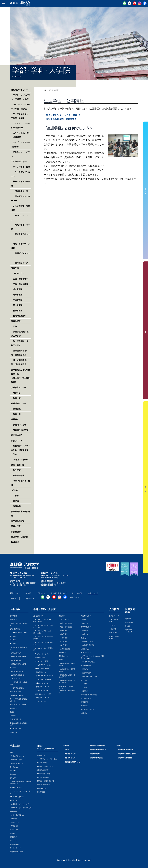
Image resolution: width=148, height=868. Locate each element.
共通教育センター (19, 387)
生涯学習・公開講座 (20, 537)
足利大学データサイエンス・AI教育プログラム (21, 450)
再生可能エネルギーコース (44, 676)
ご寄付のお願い (146, 487)
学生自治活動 (14, 844)
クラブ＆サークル (16, 848)
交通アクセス (14, 593)
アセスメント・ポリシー (42, 654)
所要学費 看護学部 (17, 763)
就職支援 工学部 (42, 763)
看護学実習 (16, 321)
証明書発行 (14, 826)
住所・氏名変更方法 (17, 815)
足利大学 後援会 (95, 754)
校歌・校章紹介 (15, 629)
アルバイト (13, 841)
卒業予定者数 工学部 (43, 774)
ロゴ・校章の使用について (18, 632)
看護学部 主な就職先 (43, 785)
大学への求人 (41, 755)
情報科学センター (70, 754)
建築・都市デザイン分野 (42, 694)
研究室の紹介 (17, 435)
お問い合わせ (41, 593)
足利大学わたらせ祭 (16, 852)
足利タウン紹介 (77, 593)
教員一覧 (16, 398)
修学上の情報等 (16, 653)
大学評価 (13, 667)
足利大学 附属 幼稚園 (125, 758)
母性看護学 (17, 305)
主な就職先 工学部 (43, 770)
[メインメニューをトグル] (3, 3)
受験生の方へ (30, 599)
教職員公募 (13, 732)
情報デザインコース (41, 687)
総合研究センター (70, 758)
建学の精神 (13, 616)
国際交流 (128, 619)
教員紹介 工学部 (19, 425)
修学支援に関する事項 (18, 656)
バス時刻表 (28, 593)
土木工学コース (20, 263)
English (128, 626)
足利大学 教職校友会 (96, 758)
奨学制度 (13, 778)
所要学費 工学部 (16, 760)
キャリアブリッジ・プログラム (47, 759)
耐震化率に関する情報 (18, 664)
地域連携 (15, 542)
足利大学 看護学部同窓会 (98, 749)
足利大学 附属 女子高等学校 (127, 754)
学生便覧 (16, 470)
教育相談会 (16, 532)
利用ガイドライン (76, 597)
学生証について (15, 767)
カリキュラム (18, 273)
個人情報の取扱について (59, 593)
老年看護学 (17, 295)
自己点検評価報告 (16, 671)
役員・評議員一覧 (16, 719)
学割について (15, 822)
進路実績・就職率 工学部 (45, 766)
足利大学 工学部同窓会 (97, 745)
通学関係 (13, 774)
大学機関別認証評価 (17, 675)
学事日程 (13, 771)
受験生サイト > (114, 616)
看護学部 (15, 268)
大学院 (15, 501)
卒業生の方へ (15, 599)
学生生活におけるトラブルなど (21, 808)
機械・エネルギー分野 (41, 668)
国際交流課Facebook (129, 631)
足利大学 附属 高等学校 (125, 749)
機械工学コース (20, 191)
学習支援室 (16, 526)
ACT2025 (13, 640)
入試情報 (114, 609)
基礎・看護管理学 (20, 279)
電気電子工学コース (41, 690)
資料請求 (146, 330)
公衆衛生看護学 (19, 316)
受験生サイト (146, 190)
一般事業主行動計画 (17, 688)
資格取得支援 (41, 792)
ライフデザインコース (42, 665)
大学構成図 (13, 708)
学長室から (13, 636)
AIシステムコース (41, 683)
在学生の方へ (93, 593)
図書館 (67, 749)
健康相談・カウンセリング (19, 804)
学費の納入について (17, 756)
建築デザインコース (41, 698)
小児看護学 (17, 300)
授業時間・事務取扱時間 (89, 695)
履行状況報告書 (16, 660)
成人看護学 (17, 289)
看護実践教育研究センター (73, 762)
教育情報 (13, 643)
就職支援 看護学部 (43, 777)
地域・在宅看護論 (20, 284)
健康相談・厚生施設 (17, 695)
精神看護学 (17, 311)
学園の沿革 (13, 619)
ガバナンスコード (16, 729)
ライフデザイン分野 (21, 167)
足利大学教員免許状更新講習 (60, 119)
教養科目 (16, 393)
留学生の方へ (129, 622)
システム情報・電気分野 (42, 679)
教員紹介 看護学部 (20, 430)
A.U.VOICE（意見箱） (17, 797)
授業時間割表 (18, 475)
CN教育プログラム (20, 460)
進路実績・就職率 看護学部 (45, 781)
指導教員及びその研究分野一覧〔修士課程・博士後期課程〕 (67, 689)
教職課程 (16, 409)
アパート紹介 (14, 830)
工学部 (15, 496)
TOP (45, 90)
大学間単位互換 (18, 521)
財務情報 (13, 715)
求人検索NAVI (41, 788)
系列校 (12, 712)
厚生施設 (13, 833)
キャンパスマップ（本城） (18, 704)
